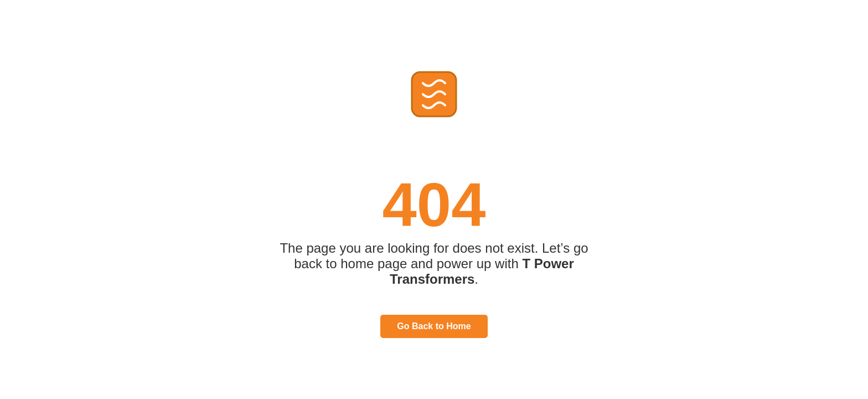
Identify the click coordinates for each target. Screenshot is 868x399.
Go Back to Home (434, 326)
